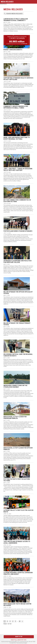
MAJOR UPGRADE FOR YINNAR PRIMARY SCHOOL (17, 324)
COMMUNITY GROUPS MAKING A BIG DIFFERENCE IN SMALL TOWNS (16, 107)
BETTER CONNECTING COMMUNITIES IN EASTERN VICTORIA (17, 201)
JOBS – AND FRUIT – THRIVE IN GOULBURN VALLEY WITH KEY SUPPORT (18, 169)
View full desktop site (18, 640)
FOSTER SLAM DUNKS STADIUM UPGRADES (18, 231)
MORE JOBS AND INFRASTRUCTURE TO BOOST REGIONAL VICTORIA (17, 138)
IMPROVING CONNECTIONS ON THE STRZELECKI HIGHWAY (15, 386)
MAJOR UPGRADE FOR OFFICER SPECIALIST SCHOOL (18, 293)
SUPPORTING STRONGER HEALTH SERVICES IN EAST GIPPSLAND (18, 79)
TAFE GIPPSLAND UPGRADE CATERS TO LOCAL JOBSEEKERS (17, 542)
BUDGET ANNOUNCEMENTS (13, 50)
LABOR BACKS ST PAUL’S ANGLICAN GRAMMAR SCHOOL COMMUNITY (16, 20)
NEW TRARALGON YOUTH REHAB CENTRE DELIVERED (17, 605)
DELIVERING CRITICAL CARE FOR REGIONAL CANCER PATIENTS (18, 355)
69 (20, 621)
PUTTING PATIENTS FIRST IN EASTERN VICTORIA (17, 480)
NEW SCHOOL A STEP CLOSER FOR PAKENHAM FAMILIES (15, 417)
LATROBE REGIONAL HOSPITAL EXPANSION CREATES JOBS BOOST (18, 573)
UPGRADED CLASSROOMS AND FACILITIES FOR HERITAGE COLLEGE (17, 261)
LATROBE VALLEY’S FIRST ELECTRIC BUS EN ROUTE (18, 511)
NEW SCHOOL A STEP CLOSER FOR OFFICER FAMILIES (18, 449)
